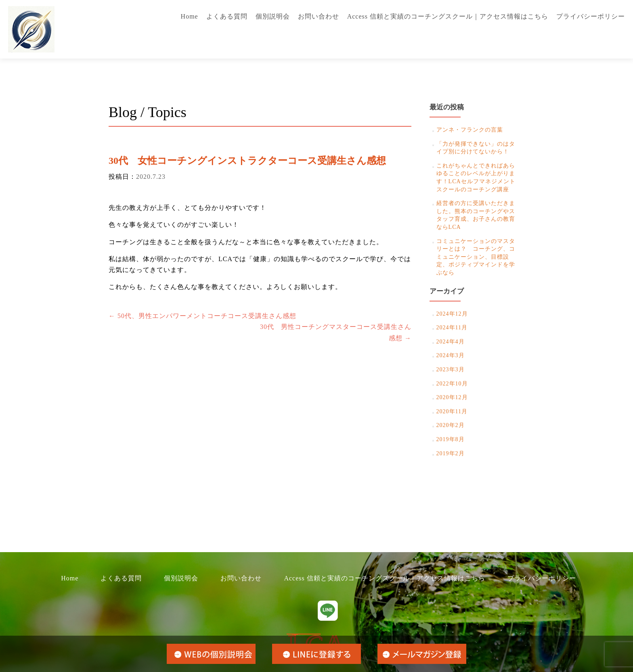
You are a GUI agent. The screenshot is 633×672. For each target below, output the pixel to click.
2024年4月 (451, 342)
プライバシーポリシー (591, 16)
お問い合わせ (319, 16)
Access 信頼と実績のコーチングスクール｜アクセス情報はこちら (448, 16)
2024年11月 (452, 328)
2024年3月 (451, 355)
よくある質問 (227, 16)
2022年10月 (452, 384)
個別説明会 (273, 16)
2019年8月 (451, 439)
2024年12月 (452, 314)
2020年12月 (452, 397)
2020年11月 (452, 411)
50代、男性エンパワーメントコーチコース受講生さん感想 (202, 316)
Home (190, 16)
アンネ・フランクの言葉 (470, 130)
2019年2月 (451, 453)
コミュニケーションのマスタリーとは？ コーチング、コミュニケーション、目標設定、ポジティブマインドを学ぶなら (476, 257)
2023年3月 (451, 369)
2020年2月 (451, 425)
